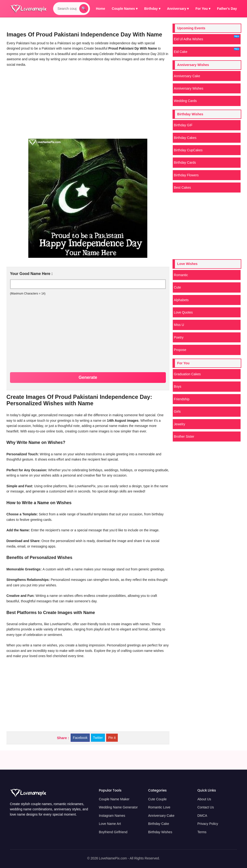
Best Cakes (183, 188)
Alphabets (181, 300)
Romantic (181, 275)
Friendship (182, 399)
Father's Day (227, 9)
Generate (88, 377)
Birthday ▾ (152, 9)
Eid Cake (207, 51)
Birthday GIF (183, 125)
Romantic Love (159, 807)
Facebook (80, 738)
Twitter (98, 738)
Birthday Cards (185, 162)
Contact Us (205, 807)
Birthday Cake (158, 824)
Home (101, 9)
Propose (180, 350)
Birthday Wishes (160, 832)
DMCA (202, 816)
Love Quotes (183, 312)
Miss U (179, 325)
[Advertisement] (87, 103)
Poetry (179, 337)
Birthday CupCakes (188, 150)
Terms (202, 832)
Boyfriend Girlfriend (113, 832)
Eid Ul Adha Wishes (207, 38)
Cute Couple (157, 799)
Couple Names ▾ (125, 9)
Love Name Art (110, 824)
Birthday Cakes (185, 138)
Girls (177, 411)
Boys (178, 386)
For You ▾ (203, 9)
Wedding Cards (185, 101)
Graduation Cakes (187, 374)
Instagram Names (112, 816)
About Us (204, 799)
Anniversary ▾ (178, 9)
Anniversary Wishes (189, 88)
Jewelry (180, 424)
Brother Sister (184, 437)
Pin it (112, 738)
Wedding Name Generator (118, 807)
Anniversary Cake (187, 76)
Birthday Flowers (186, 175)
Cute (178, 287)
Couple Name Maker (114, 799)
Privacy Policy (208, 824)
